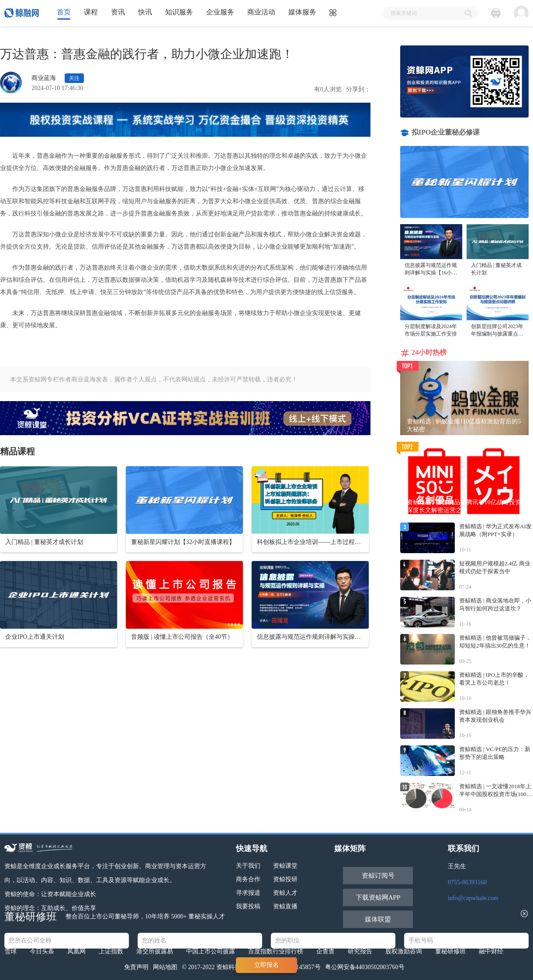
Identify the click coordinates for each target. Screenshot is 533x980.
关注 (74, 78)
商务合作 (248, 879)
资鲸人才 (285, 893)
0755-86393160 (467, 882)
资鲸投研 (285, 879)
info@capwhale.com (473, 898)
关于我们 (248, 866)
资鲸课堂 (285, 866)
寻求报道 (248, 893)
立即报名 (266, 965)
